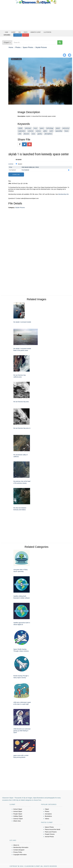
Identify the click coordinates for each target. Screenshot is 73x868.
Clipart (13, 32)
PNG (20, 32)
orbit (20, 134)
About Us (16, 845)
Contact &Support (19, 850)
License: (11, 164)
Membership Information (21, 847)
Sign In (26, 35)
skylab (20, 128)
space (42, 128)
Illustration (47, 32)
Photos (18, 47)
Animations (48, 814)
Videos (47, 819)
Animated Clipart (36, 32)
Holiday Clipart (18, 816)
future (66, 131)
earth (51, 131)
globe (45, 131)
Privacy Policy (18, 852)
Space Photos (28, 47)
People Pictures (50, 834)
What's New (17, 821)
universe (31, 131)
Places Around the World (52, 829)
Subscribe (18, 35)
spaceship (59, 131)
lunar (33, 134)
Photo (26, 32)
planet (58, 128)
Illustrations (48, 816)
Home (7, 32)
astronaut (28, 128)
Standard (20, 164)
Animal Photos (49, 837)
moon (35, 128)
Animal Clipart (18, 811)
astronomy (66, 128)
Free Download (12, 170)
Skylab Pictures (41, 47)
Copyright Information (20, 855)
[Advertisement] (36, 17)
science (38, 131)
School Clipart (18, 809)
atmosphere (48, 134)
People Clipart (18, 814)
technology (50, 128)
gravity (40, 134)
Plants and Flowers (51, 832)
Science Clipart (18, 819)
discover (26, 134)
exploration (22, 131)
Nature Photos (49, 827)
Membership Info (63, 194)
